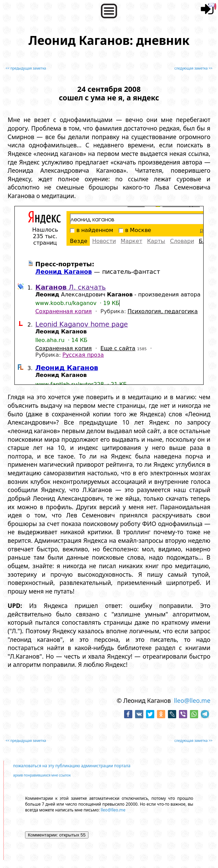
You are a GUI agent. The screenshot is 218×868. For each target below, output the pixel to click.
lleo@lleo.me (192, 700)
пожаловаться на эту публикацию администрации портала (72, 766)
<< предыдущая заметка (26, 68)
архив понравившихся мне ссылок (42, 775)
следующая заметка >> (193, 68)
